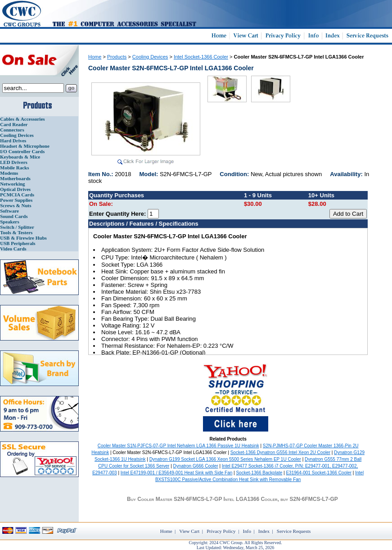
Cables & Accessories (23, 119)
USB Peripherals (18, 243)
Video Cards (13, 249)
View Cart (189, 531)
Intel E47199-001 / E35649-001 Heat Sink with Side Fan (177, 473)
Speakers (10, 222)
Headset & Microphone (25, 146)
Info (247, 531)
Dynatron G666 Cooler (196, 466)
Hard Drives (13, 141)
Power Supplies (16, 200)
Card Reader (14, 124)
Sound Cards (14, 216)
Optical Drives (15, 189)
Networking (13, 184)
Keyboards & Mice (20, 157)
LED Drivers (14, 162)
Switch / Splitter (17, 227)
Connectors (12, 130)
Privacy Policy (221, 531)
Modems (9, 173)
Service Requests (294, 531)
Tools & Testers (16, 232)
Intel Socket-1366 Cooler (201, 57)
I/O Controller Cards (22, 151)
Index (264, 531)
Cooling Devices (17, 135)
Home (95, 57)
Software (9, 211)
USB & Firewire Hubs (23, 238)
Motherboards (15, 178)
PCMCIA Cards (17, 195)
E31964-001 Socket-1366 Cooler (319, 473)
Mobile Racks (14, 168)
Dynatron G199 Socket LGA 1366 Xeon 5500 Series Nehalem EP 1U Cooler (225, 459)
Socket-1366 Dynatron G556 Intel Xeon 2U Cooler (280, 452)
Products (117, 57)
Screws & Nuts (16, 205)
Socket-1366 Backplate (259, 473)
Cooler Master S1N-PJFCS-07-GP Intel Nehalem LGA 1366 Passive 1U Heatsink (178, 446)
